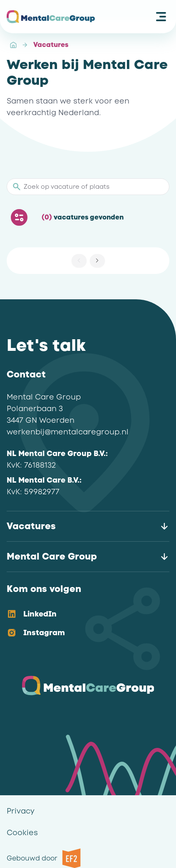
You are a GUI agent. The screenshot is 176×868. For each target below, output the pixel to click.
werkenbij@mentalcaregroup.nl (68, 432)
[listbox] (81, 624)
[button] (97, 261)
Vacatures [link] (51, 45)
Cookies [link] (22, 833)
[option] (81, 615)
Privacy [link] (21, 811)
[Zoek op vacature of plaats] (93, 187)
